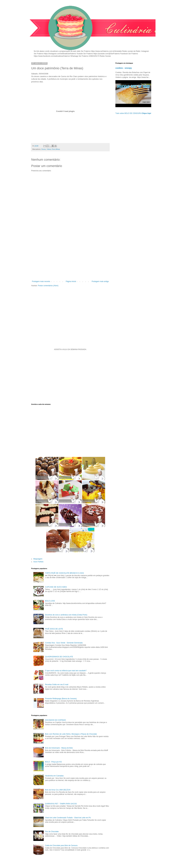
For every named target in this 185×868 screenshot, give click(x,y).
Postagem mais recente (41, 281)
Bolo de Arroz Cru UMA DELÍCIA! (58, 790)
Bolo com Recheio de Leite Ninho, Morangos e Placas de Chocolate (71, 734)
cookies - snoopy (124, 68)
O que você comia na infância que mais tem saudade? (66, 671)
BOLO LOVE (50, 601)
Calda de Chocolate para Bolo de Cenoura (61, 845)
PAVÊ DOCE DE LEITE (54, 629)
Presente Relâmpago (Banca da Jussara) (61, 699)
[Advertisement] (70, 257)
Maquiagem (38, 559)
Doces (44, 149)
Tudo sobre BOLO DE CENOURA (133, 113)
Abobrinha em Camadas (54, 776)
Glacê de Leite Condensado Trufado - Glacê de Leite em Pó (68, 818)
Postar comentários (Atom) (48, 286)
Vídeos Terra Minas (53, 149)
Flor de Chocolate (52, 832)
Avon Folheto (38, 562)
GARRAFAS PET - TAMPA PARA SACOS (61, 804)
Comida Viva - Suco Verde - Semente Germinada (64, 643)
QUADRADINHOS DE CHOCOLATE (59, 657)
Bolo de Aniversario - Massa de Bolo (59, 748)
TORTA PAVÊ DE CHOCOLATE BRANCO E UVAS (65, 573)
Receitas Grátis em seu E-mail (57, 685)
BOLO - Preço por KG (53, 762)
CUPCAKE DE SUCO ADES (56, 587)
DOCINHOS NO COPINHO (55, 720)
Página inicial (71, 281)
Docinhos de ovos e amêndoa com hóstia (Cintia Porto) (66, 615)
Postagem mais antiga (100, 281)
